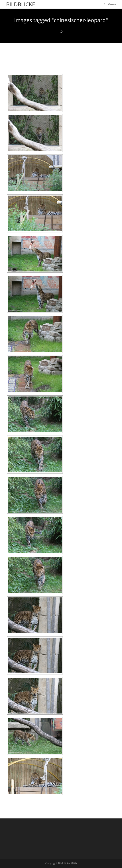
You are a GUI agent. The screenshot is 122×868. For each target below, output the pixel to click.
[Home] (61, 32)
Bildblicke (20, 4)
